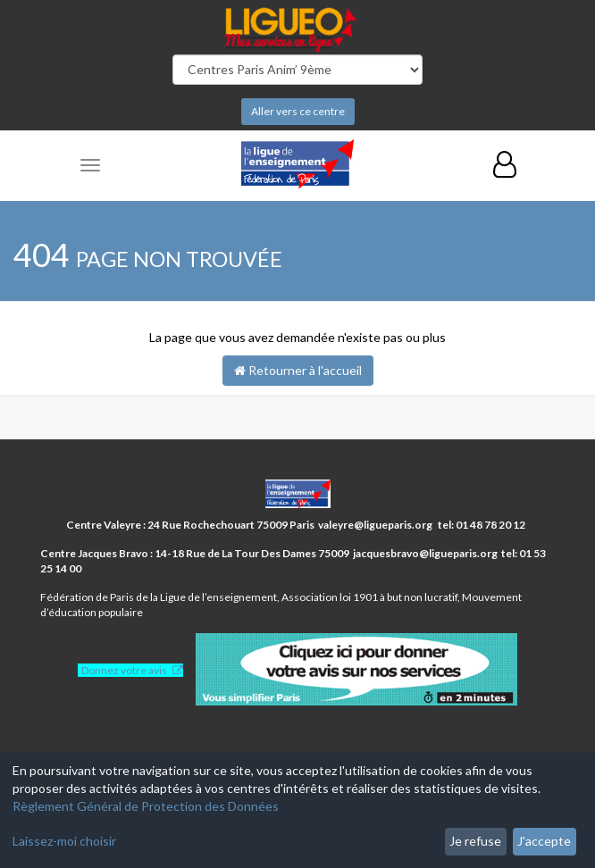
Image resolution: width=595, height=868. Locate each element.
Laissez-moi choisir (64, 841)
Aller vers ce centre (298, 111)
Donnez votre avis (124, 670)
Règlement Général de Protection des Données (146, 806)
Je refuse (475, 841)
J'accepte (544, 841)
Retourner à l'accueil (298, 370)
